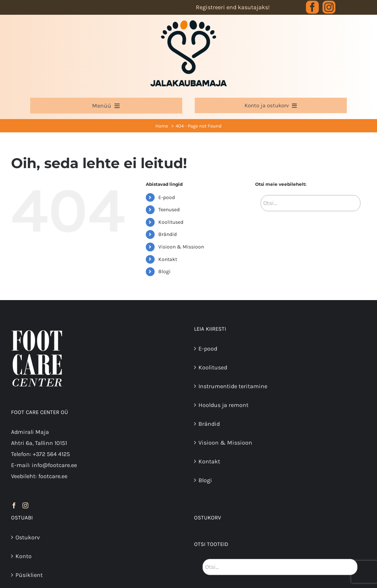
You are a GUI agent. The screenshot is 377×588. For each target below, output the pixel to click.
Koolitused (171, 222)
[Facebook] (14, 505)
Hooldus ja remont (223, 405)
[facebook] (312, 7)
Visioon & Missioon (181, 247)
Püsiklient (29, 575)
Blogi (164, 272)
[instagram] (329, 7)
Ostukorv (28, 537)
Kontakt (168, 259)
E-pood (167, 197)
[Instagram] (25, 505)
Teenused (169, 210)
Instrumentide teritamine (233, 386)
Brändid (168, 234)
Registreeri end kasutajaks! (233, 7)
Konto (24, 556)
